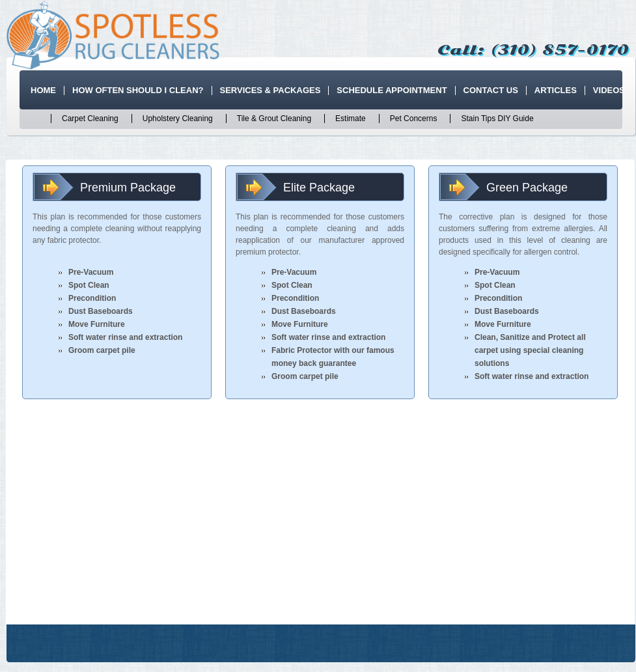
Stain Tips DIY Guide (497, 119)
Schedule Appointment (392, 90)
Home (43, 90)
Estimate (351, 119)
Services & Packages (270, 90)
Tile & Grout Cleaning (274, 119)
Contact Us (491, 90)
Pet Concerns (414, 119)
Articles (556, 90)
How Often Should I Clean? (138, 90)
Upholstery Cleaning (178, 119)
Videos (609, 90)
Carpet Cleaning (90, 119)
